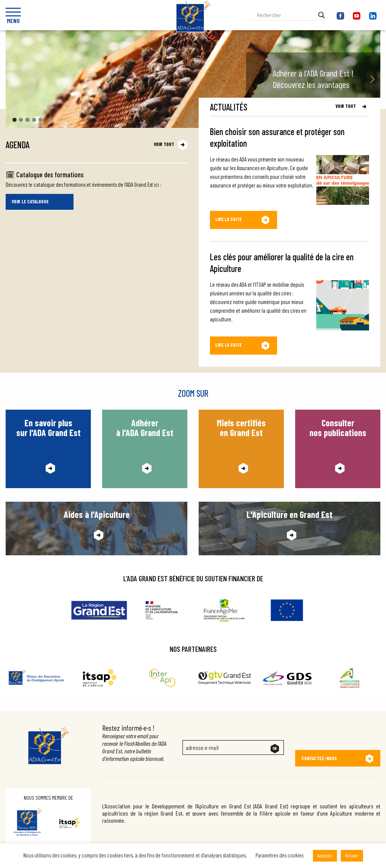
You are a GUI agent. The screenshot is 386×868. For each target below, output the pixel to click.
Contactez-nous (319, 754)
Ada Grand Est (193, 42)
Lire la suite (228, 220)
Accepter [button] (325, 856)
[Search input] (286, 15)
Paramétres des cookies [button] (280, 855)
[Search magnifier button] (322, 15)
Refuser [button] (352, 856)
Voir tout (164, 144)
